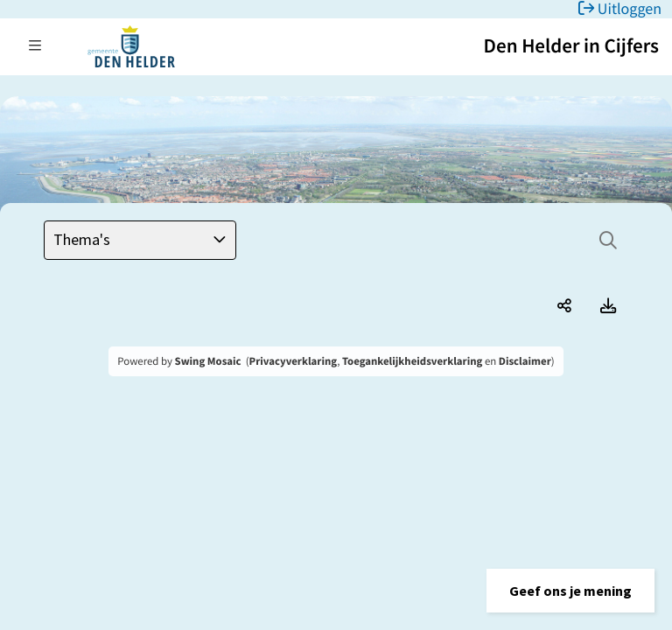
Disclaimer (525, 361)
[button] (570, 591)
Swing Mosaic (208, 361)
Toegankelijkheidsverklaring (412, 361)
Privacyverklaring (294, 361)
